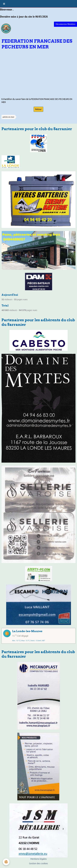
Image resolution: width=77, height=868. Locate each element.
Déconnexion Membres (65, 24)
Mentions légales (39, 859)
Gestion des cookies (38, 863)
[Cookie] (6, 862)
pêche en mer (9, 117)
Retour (38, 109)
